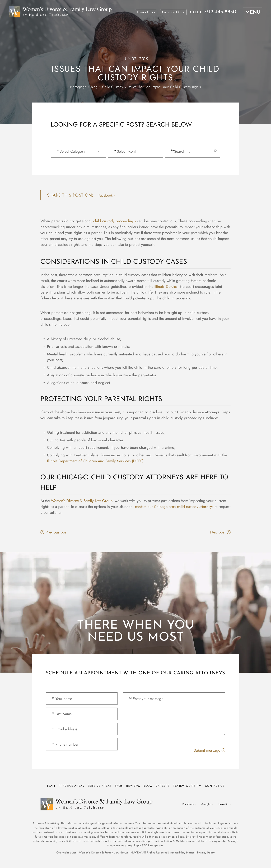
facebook (106, 195)
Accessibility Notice (183, 853)
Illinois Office (146, 12)
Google (206, 805)
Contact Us (215, 786)
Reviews (133, 786)
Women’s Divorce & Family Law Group (82, 501)
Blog (148, 786)
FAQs (119, 786)
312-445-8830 (221, 12)
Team (51, 786)
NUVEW (136, 853)
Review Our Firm (187, 786)
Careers (162, 786)
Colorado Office (173, 12)
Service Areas (100, 786)
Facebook (188, 805)
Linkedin (223, 805)
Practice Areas (71, 786)
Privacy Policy (206, 853)
